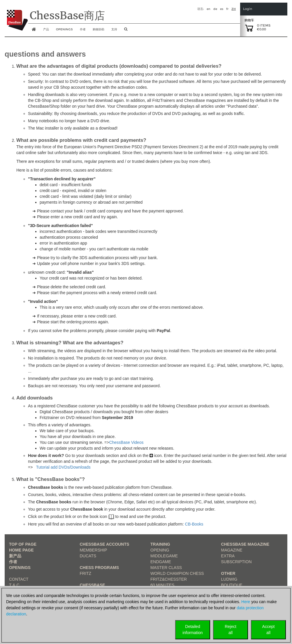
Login (248, 9)
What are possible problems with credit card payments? (81, 140)
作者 (83, 29)
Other (228, 573)
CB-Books (194, 524)
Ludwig (229, 579)
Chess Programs (100, 568)
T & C (14, 585)
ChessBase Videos (126, 442)
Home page (21, 550)
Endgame (161, 562)
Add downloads (35, 398)
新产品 (15, 556)
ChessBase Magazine (245, 544)
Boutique (232, 585)
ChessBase (93, 585)
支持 (114, 29)
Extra (228, 556)
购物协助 (98, 29)
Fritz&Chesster (169, 579)
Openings (20, 568)
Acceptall (269, 630)
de (215, 9)
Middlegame (164, 556)
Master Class (166, 568)
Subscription (236, 562)
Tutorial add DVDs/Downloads (63, 467)
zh (234, 9)
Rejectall (231, 630)
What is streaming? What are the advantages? (70, 343)
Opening (160, 550)
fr (227, 9)
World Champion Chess (177, 573)
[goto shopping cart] (249, 28)
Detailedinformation (192, 630)
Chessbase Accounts (105, 544)
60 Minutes (162, 585)
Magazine (232, 550)
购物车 (249, 20)
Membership (94, 550)
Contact (19, 579)
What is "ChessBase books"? (51, 479)
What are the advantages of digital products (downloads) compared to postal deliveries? (119, 66)
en (209, 9)
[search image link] (126, 31)
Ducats (88, 556)
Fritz (86, 573)
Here (246, 602)
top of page (23, 544)
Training (160, 544)
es (222, 9)
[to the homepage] (16, 16)
